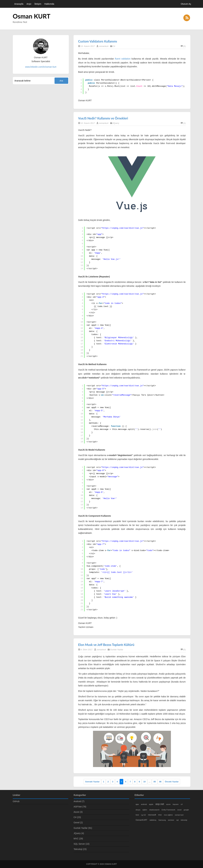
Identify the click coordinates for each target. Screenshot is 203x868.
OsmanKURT (142, 820)
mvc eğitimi (168, 815)
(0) (183, 46)
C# (114, 46)
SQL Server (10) (82, 844)
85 (155, 782)
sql (177, 820)
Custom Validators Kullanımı (98, 41)
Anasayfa (19, 4)
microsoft (152, 815)
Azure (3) (78, 812)
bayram (176, 804)
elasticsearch (154, 810)
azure (168, 804)
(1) (183, 123)
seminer (171, 820)
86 (160, 782)
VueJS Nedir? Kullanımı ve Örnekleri (103, 118)
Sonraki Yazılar (92, 782)
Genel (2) (78, 823)
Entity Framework (168, 810)
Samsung (162, 820)
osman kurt (179, 815)
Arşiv (29, 4)
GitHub (16, 801)
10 (144, 782)
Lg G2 (143, 815)
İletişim (38, 4)
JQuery (116, 123)
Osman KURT (32, 16)
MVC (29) (78, 839)
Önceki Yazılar (172, 782)
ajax (137, 804)
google (186, 810)
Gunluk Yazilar (117, 650)
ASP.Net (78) (80, 807)
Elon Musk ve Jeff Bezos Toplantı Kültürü (106, 645)
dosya (138, 810)
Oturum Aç (186, 4)
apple (151, 804)
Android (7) (79, 801)
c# (182, 804)
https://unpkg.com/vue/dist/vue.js (122, 228)
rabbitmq (153, 820)
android (144, 804)
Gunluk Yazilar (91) (83, 828)
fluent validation (123, 59)
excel (179, 810)
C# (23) (77, 817)
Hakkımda (49, 4)
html (137, 815)
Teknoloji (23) (80, 849)
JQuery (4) (79, 833)
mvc (160, 815)
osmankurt (104, 46)
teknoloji (184, 820)
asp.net (160, 804)
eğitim (145, 810)
